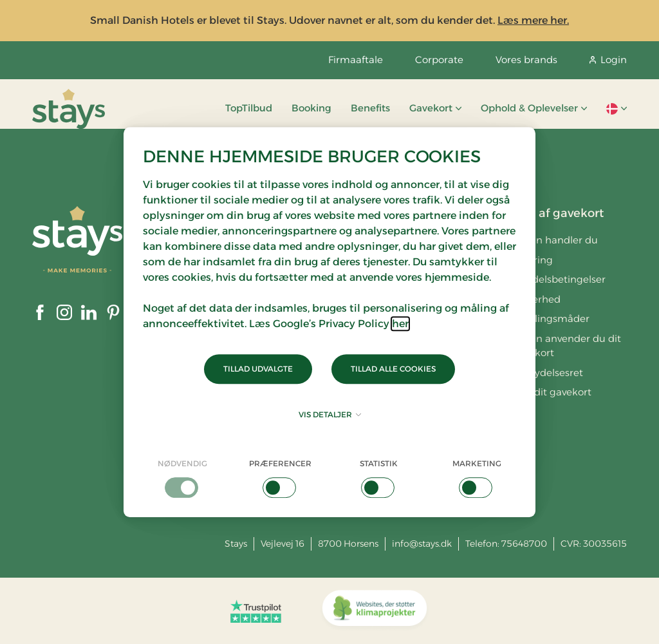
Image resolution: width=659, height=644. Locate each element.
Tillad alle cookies (393, 369)
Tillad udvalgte (258, 369)
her (400, 324)
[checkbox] (182, 478)
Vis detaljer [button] (330, 414)
